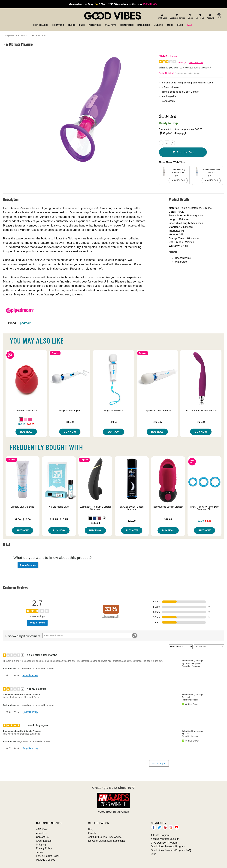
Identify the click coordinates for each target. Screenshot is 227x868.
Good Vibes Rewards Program (168, 846)
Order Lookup (44, 841)
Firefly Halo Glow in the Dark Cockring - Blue (204, 508)
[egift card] (162, 16)
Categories (9, 35)
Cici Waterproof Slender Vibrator (201, 411)
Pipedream (24, 323)
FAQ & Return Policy (48, 856)
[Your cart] (219, 16)
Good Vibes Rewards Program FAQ (171, 850)
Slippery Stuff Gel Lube (23, 507)
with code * (113, 4)
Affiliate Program (160, 835)
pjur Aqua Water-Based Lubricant (132, 508)
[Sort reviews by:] (181, 647)
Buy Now (26, 432)
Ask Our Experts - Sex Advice (105, 837)
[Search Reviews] (90, 636)
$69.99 (201, 422)
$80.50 (70, 422)
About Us (41, 833)
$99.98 (168, 519)
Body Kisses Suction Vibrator (168, 507)
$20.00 (132, 521)
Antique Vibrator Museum (165, 839)
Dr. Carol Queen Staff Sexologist (107, 841)
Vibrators (22, 35)
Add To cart (183, 152)
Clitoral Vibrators (39, 35)
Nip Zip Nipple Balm (59, 507)
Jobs (153, 854)
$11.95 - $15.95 (59, 519)
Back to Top (159, 764)
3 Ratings (182, 63)
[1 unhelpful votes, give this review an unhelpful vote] (16, 712)
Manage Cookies (45, 860)
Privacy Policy (44, 848)
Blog (91, 829)
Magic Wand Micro (113, 411)
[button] (21, 419)
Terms (39, 852)
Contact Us (42, 837)
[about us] (200, 16)
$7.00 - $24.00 (23, 519)
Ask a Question (166, 73)
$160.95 (157, 422)
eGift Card (42, 829)
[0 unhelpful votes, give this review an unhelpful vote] (16, 676)
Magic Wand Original (70, 411)
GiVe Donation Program (164, 843)
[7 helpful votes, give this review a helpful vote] (8, 748)
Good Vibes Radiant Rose (26, 411)
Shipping (41, 844)
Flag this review (30, 675)
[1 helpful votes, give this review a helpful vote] (8, 676)
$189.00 (95, 523)
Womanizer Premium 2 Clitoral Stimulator (95, 508)
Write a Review (196, 63)
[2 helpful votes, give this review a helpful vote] (8, 712)
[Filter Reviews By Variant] (209, 647)
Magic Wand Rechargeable (157, 411)
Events (92, 833)
